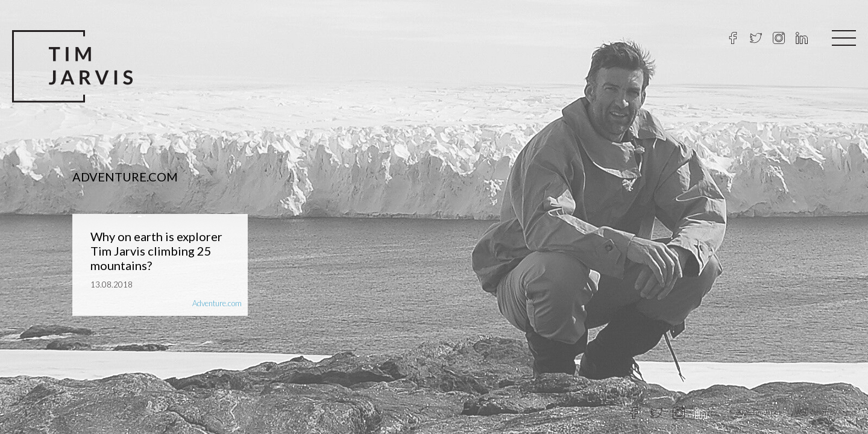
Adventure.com (217, 303)
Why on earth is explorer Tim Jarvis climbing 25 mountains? (156, 251)
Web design (812, 412)
